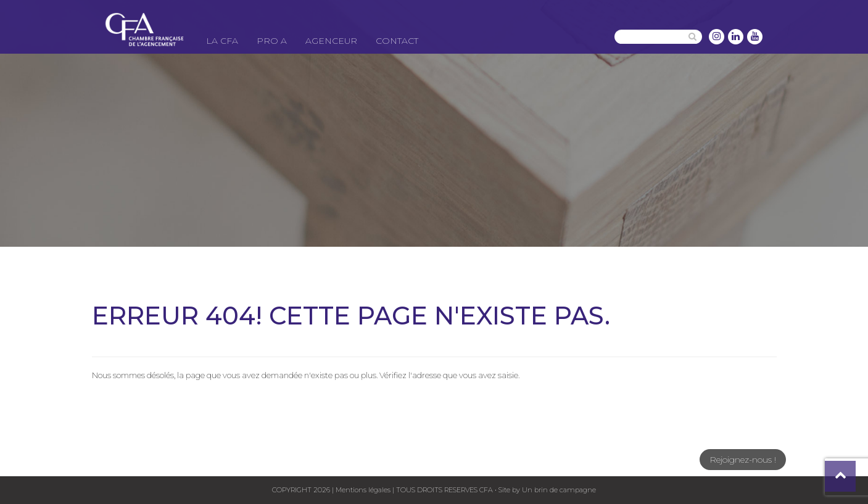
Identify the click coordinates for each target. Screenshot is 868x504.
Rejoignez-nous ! (743, 460)
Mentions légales (363, 490)
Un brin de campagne (558, 490)
